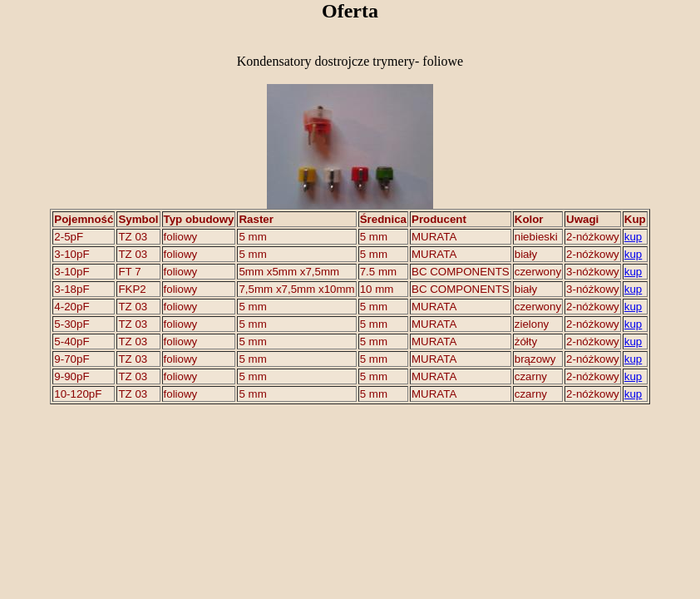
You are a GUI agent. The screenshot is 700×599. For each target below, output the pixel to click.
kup (633, 237)
